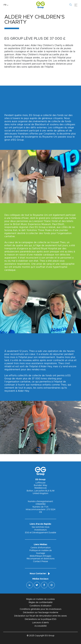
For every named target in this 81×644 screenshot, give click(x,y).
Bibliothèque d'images (40, 556)
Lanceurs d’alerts (40, 623)
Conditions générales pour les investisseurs (41, 609)
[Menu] (76, 5)
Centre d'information (41, 548)
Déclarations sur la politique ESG (40, 619)
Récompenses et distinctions (41, 559)
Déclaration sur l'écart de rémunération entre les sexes (40, 616)
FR (5, 5)
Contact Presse (40, 561)
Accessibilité (40, 626)
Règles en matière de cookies (40, 599)
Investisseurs (41, 530)
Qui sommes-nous (41, 527)
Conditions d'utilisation (40, 606)
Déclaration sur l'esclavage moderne (41, 613)
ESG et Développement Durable (41, 533)
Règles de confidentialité (41, 602)
